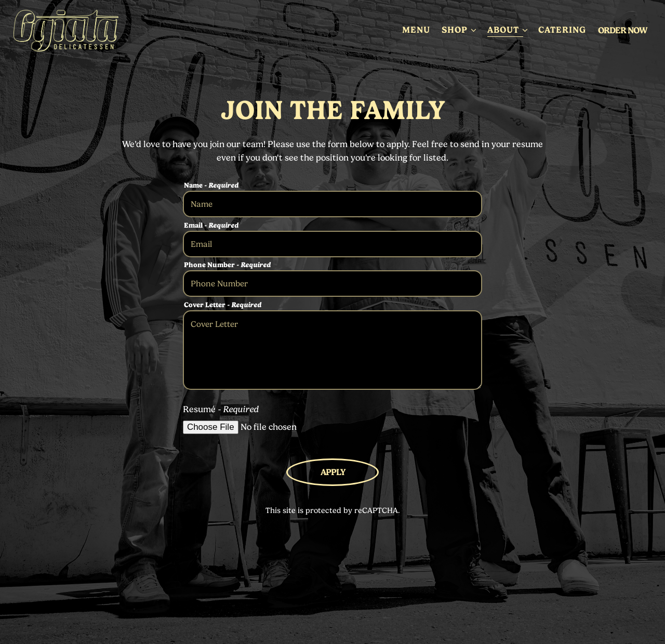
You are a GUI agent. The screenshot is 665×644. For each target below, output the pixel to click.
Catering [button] (562, 30)
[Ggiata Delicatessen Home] (71, 30)
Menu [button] (416, 30)
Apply (333, 472)
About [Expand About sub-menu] (507, 29)
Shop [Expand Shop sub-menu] (459, 29)
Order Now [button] (622, 30)
